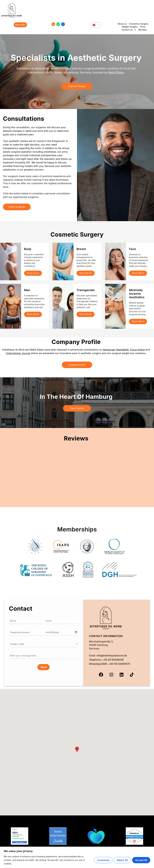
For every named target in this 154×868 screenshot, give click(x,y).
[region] (77, 857)
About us (122, 24)
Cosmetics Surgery (139, 24)
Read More (86, 273)
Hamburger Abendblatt (116, 350)
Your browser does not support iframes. (77, 476)
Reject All (122, 860)
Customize (103, 860)
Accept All (141, 860)
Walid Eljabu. (116, 72)
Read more (33, 273)
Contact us (129, 30)
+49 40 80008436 (113, 660)
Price (143, 27)
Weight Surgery (130, 27)
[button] (77, 751)
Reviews (143, 30)
